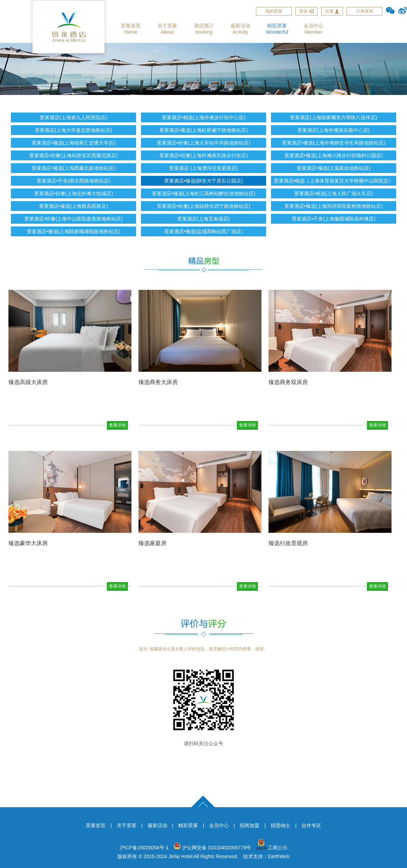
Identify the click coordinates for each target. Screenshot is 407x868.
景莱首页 (96, 825)
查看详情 (117, 425)
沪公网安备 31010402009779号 (212, 848)
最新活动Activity (240, 29)
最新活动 (157, 825)
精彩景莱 (188, 825)
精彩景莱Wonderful (277, 29)
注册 (332, 11)
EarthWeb (279, 856)
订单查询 (364, 11)
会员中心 (219, 825)
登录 (306, 11)
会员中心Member (314, 29)
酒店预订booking (204, 29)
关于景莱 (127, 825)
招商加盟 (250, 825)
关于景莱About (167, 29)
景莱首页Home (131, 29)
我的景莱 (274, 11)
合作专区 (311, 825)
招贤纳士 (280, 825)
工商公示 (272, 848)
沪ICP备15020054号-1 (144, 848)
